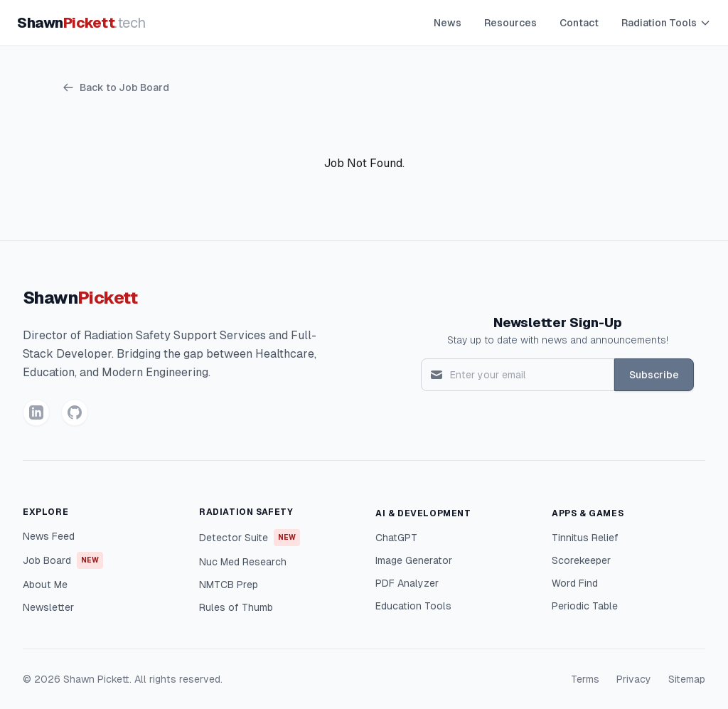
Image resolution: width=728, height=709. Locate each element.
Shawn (81, 23)
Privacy (634, 679)
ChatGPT (396, 538)
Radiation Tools (666, 23)
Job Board (63, 560)
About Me (45, 585)
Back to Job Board (116, 87)
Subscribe (654, 375)
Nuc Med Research (243, 562)
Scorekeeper (581, 560)
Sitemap (687, 679)
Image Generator (414, 560)
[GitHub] (75, 412)
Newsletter (48, 607)
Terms (585, 679)
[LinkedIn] (36, 412)
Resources (510, 23)
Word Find (575, 583)
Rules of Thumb (236, 607)
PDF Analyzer (407, 583)
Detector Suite (250, 538)
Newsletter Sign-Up (558, 322)
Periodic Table (585, 606)
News (448, 23)
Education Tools (413, 606)
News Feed (49, 536)
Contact (579, 23)
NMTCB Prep (229, 585)
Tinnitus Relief (585, 538)
